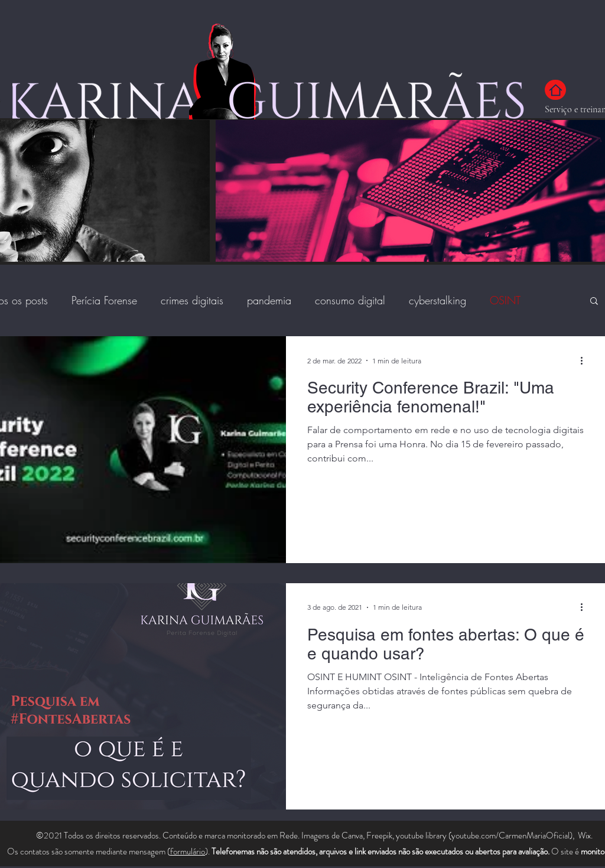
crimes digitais (192, 300)
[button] (594, 302)
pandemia (269, 300)
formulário (188, 851)
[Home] (555, 90)
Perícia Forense (104, 300)
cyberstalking (438, 300)
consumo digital (350, 300)
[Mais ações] (586, 360)
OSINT (505, 300)
